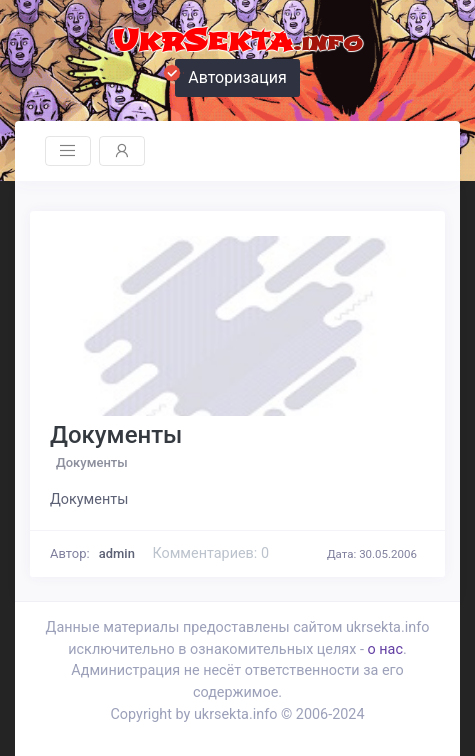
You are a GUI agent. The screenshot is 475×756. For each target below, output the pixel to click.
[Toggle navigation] (68, 151)
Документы (116, 435)
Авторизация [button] (231, 75)
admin (117, 553)
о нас (384, 649)
